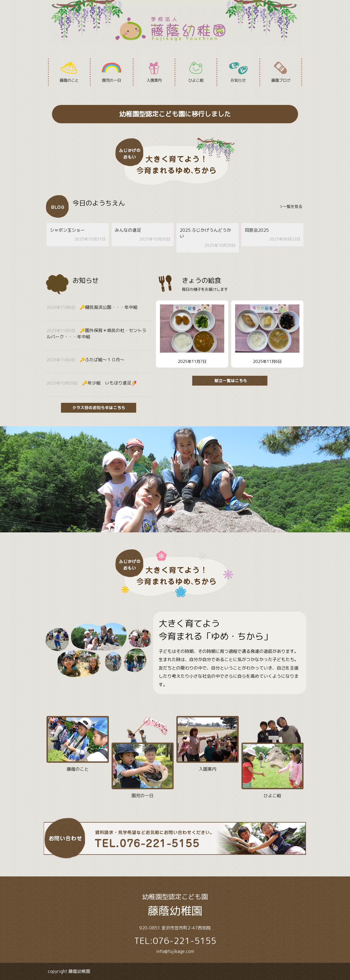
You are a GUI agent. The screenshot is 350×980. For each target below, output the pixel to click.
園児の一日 (112, 72)
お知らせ (238, 72)
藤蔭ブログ (281, 72)
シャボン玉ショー (67, 230)
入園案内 (154, 72)
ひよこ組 (196, 72)
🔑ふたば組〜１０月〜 (102, 360)
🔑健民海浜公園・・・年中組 (109, 307)
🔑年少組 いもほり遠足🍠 (109, 383)
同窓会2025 (257, 230)
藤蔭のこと (69, 72)
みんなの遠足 (128, 230)
